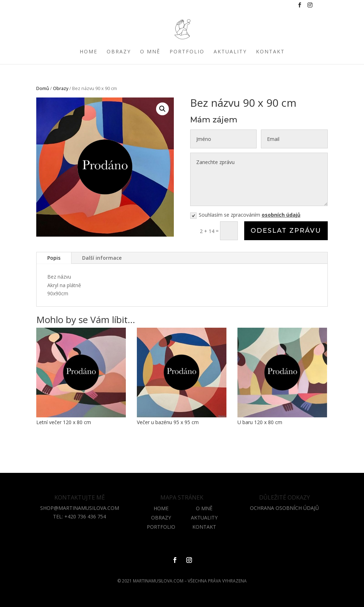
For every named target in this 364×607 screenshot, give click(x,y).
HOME (161, 508)
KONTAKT (204, 527)
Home (89, 52)
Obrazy (119, 52)
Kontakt (270, 52)
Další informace (102, 258)
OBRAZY (161, 518)
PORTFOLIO (161, 527)
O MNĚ (204, 508)
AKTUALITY (204, 518)
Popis (54, 258)
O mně (150, 52)
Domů (43, 88)
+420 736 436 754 (85, 516)
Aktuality (230, 52)
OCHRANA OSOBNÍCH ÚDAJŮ (284, 508)
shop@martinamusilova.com (80, 508)
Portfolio (187, 52)
